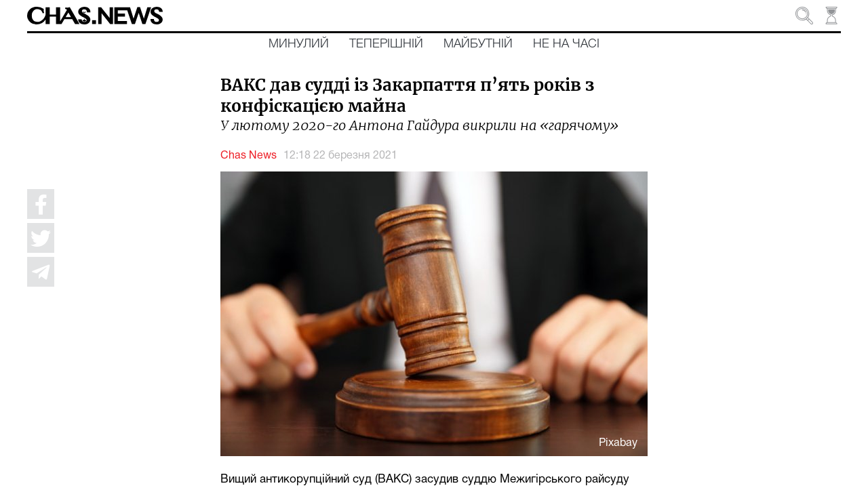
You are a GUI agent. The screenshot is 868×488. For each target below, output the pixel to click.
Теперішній (386, 44)
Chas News (249, 156)
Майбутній (478, 44)
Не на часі (566, 44)
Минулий (299, 44)
